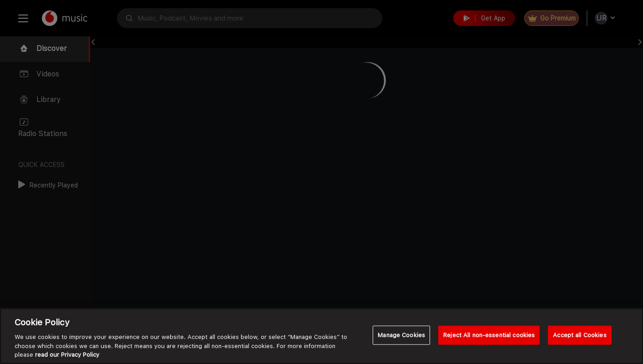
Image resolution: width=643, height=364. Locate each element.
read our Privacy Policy (67, 355)
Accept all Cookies (580, 335)
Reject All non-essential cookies (489, 335)
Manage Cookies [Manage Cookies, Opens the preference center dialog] (401, 335)
